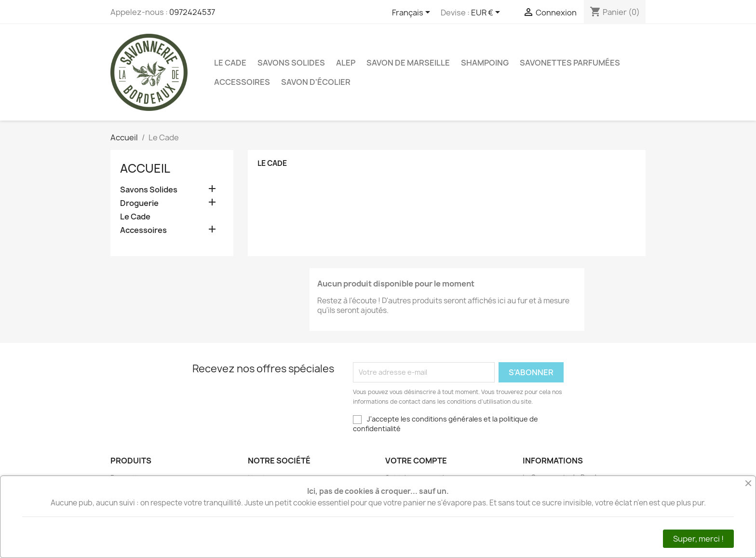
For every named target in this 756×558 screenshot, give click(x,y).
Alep (346, 63)
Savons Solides (291, 63)
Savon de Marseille (408, 63)
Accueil (145, 168)
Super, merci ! (698, 539)
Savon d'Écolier (316, 82)
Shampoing (485, 63)
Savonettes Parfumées (570, 63)
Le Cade (230, 63)
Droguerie (139, 203)
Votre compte (416, 461)
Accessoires (242, 82)
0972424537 (192, 12)
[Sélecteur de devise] (487, 13)
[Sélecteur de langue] (413, 13)
